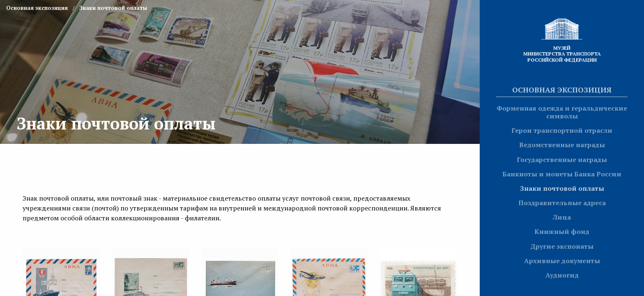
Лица (562, 217)
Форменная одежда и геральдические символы (562, 112)
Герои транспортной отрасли (562, 130)
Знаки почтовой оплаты (562, 188)
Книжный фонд (562, 231)
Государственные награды (562, 160)
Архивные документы (562, 261)
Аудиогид (562, 275)
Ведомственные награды (562, 145)
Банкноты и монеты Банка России (562, 174)
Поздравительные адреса (562, 203)
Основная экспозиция (562, 90)
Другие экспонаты (562, 246)
